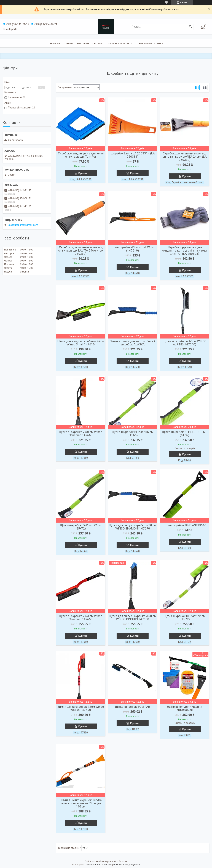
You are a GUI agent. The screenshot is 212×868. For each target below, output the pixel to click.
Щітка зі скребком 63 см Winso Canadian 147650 (81, 618)
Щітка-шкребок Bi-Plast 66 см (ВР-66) (133, 433)
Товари (68, 43)
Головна (54, 43)
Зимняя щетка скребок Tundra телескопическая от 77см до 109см (81, 803)
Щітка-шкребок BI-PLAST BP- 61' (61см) (185, 433)
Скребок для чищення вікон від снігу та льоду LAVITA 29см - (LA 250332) (81, 250)
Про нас (98, 43)
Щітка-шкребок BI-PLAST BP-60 (185, 525)
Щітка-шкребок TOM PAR (133, 707)
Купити (83, 173)
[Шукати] (190, 27)
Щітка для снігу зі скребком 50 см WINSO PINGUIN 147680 (133, 618)
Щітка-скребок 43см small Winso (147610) (133, 249)
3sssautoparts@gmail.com (23, 225)
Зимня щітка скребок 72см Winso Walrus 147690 (81, 708)
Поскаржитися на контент (99, 865)
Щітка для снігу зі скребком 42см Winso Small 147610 (81, 343)
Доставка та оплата (119, 43)
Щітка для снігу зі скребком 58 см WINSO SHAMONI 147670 (133, 527)
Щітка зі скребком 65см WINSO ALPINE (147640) (185, 343)
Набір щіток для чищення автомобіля (185, 708)
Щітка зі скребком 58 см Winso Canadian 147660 (81, 433)
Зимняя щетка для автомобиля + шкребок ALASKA (133, 343)
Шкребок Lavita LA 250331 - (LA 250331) (133, 155)
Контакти (83, 43)
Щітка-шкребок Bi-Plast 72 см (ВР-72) (81, 527)
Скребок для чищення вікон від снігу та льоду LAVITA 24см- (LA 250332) (185, 157)
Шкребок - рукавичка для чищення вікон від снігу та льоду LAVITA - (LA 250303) (185, 250)
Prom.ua (123, 861)
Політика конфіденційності (127, 865)
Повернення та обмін (150, 43)
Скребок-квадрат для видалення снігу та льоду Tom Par (81, 155)
